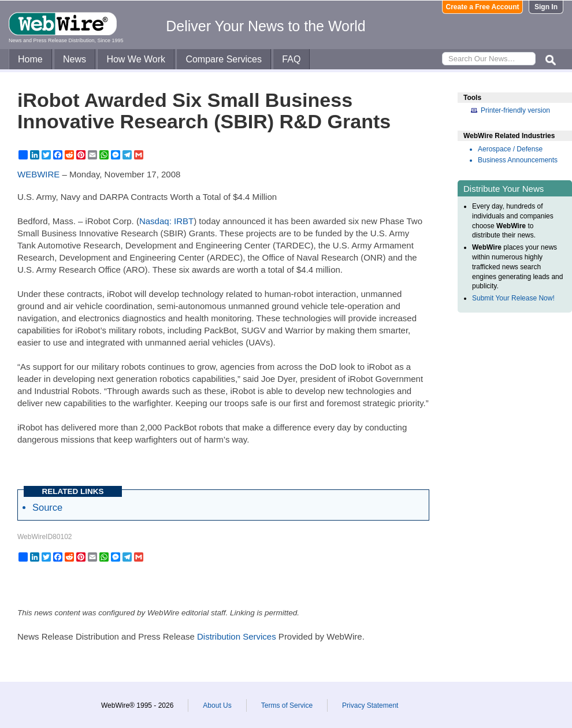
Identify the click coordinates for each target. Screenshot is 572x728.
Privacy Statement (370, 705)
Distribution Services (237, 636)
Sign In (546, 7)
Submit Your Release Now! (513, 298)
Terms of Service (287, 705)
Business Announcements (518, 160)
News (75, 59)
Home (30, 59)
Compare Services (224, 59)
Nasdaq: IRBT (166, 221)
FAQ (291, 59)
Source (47, 507)
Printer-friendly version (515, 110)
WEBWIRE (38, 174)
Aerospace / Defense (510, 149)
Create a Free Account (483, 7)
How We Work (136, 59)
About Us (217, 705)
